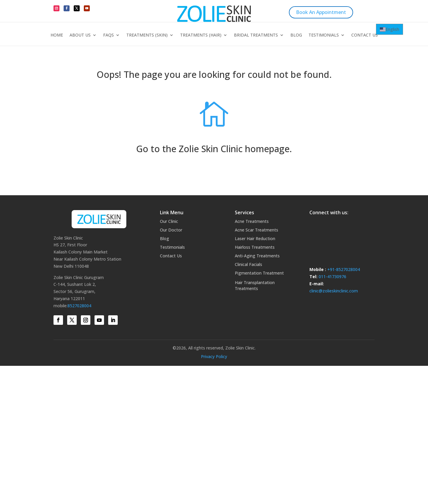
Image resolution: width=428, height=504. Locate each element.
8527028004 (79, 306)
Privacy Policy (214, 356)
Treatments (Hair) (201, 35)
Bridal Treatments (256, 35)
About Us (80, 35)
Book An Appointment (321, 12)
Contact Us (365, 35)
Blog (296, 35)
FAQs (108, 35)
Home (57, 35)
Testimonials (324, 35)
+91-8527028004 (344, 269)
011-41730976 (332, 277)
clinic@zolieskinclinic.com (334, 291)
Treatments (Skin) (147, 35)
